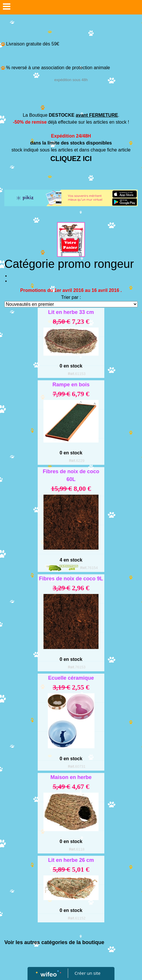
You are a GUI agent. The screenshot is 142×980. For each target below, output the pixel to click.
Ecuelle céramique (71, 678)
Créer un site (88, 973)
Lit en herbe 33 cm (71, 312)
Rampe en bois (71, 385)
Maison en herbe (71, 777)
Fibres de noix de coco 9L (71, 579)
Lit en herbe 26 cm (71, 860)
